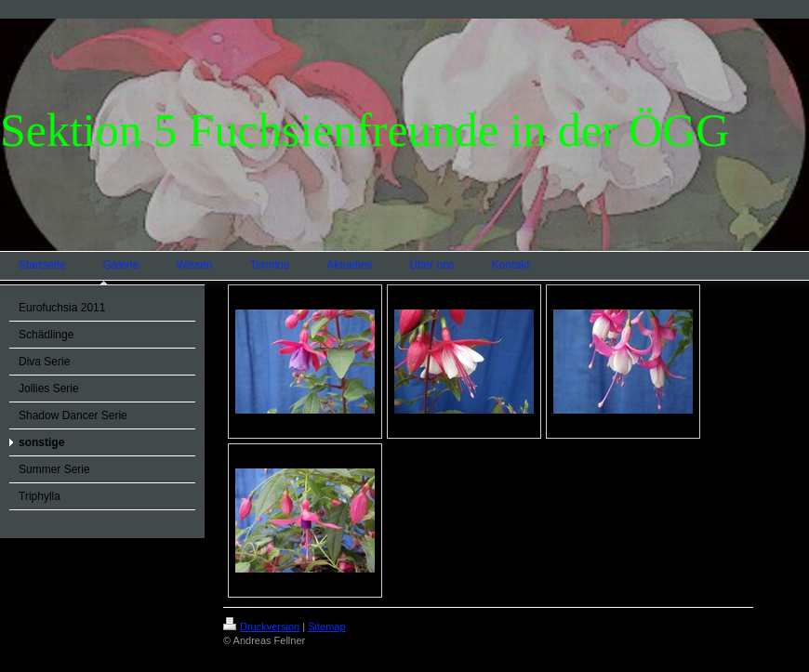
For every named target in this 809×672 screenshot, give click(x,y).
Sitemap (326, 626)
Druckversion (261, 626)
